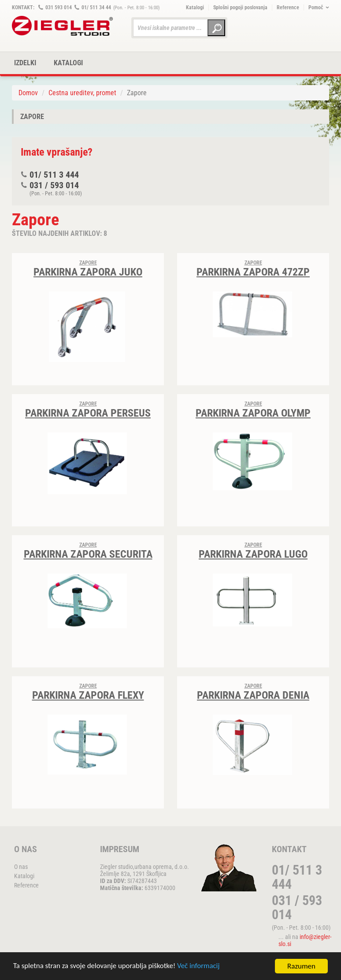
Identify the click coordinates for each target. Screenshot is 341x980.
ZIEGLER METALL (63, 26)
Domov (28, 93)
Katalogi (195, 7)
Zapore (32, 117)
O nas (21, 867)
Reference (288, 7)
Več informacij (201, 968)
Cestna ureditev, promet (82, 93)
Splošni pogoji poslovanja (240, 7)
